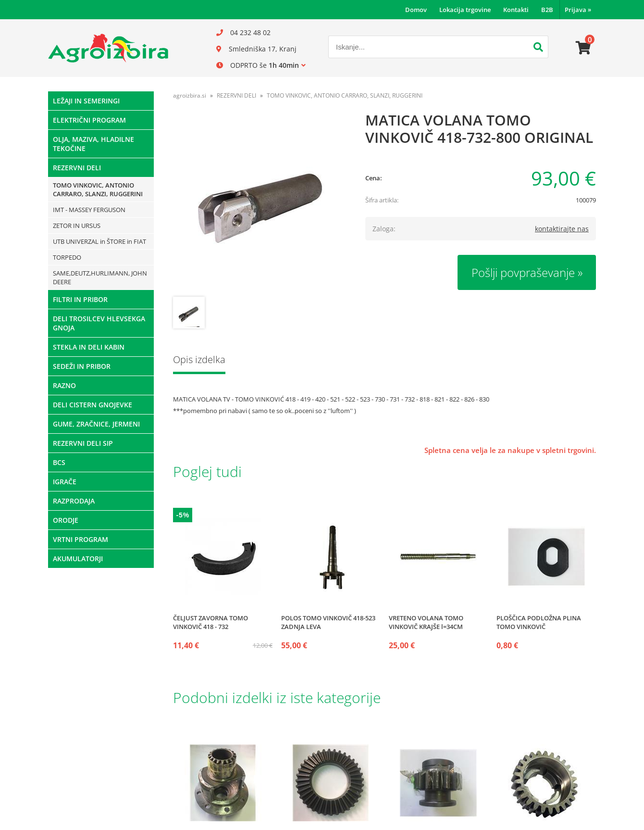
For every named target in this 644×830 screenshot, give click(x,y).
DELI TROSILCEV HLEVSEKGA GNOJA (99, 323)
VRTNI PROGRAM (80, 539)
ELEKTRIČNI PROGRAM (89, 120)
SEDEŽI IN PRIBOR (82, 366)
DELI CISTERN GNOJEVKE (93, 405)
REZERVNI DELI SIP (83, 443)
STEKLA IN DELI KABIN (89, 347)
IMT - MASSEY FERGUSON (89, 210)
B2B (547, 10)
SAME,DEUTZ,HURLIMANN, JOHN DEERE (100, 277)
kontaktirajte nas (562, 229)
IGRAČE (65, 482)
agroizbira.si (190, 95)
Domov (416, 10)
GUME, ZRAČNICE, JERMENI (96, 424)
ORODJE (66, 520)
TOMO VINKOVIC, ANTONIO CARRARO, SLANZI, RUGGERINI (98, 189)
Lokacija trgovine (465, 10)
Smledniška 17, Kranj (263, 49)
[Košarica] (583, 48)
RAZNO (64, 385)
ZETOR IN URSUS (77, 226)
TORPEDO (67, 257)
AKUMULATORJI (78, 559)
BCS (59, 462)
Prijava (578, 10)
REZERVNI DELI (77, 168)
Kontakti (516, 10)
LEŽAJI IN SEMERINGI (86, 101)
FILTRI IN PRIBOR (80, 299)
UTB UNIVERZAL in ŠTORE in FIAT (99, 241)
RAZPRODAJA (74, 501)
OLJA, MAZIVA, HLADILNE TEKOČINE (93, 144)
